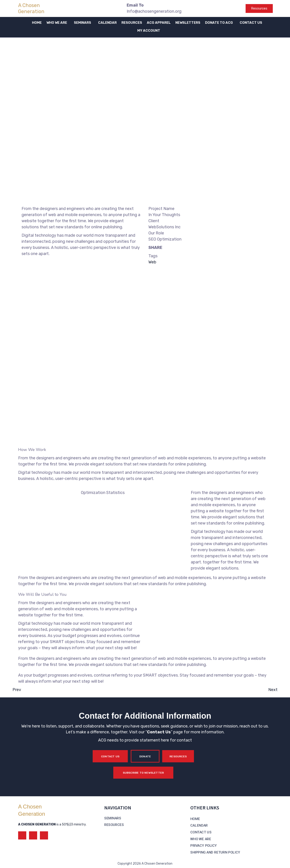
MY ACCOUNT (149, 31)
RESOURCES (132, 23)
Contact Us (159, 732)
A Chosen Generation (31, 8)
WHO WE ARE (57, 23)
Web (152, 262)
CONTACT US (251, 23)
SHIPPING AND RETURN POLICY (215, 852)
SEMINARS (82, 23)
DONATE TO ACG (219, 23)
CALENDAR (107, 23)
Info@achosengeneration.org (154, 11)
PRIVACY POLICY (204, 846)
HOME (37, 23)
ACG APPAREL (159, 23)
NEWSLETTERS (188, 23)
